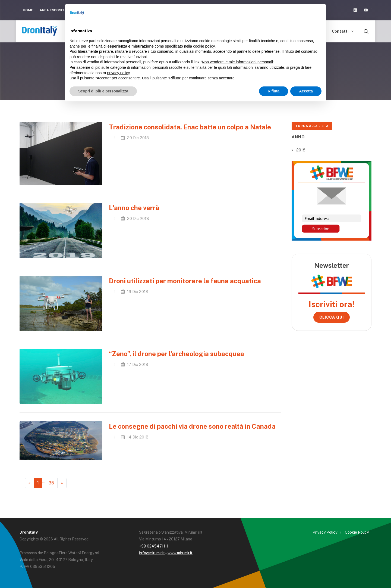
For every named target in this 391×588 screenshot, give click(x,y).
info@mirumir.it (152, 553)
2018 (301, 150)
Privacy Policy (325, 532)
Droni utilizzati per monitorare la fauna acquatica (185, 281)
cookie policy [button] (204, 46)
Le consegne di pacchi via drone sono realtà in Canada (192, 426)
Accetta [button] (306, 91)
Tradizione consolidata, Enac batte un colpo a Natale (190, 127)
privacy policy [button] (119, 73)
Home (28, 10)
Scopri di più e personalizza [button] (103, 91)
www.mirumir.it (180, 553)
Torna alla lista (312, 126)
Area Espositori (55, 10)
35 (51, 483)
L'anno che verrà (134, 208)
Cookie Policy (357, 532)
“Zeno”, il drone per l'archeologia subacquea (176, 354)
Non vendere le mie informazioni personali (237, 62)
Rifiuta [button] (274, 91)
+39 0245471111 (154, 546)
